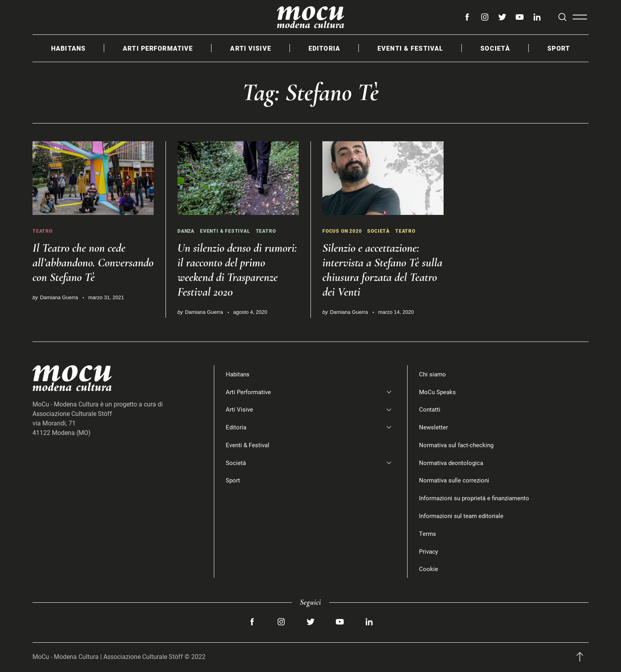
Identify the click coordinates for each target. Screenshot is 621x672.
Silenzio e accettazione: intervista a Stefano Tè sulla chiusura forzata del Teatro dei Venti (380, 269)
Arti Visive (250, 48)
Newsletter (434, 427)
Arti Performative (158, 48)
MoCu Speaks (438, 392)
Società (495, 48)
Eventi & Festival (410, 48)
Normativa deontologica (453, 462)
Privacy (429, 551)
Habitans (68, 48)
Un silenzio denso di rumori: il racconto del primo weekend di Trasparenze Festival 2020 (236, 269)
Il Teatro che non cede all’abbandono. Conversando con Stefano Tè (90, 269)
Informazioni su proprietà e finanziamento (478, 498)
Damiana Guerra (59, 312)
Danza (187, 231)
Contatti (430, 409)
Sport (559, 48)
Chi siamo (433, 374)
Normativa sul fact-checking (458, 445)
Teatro (43, 231)
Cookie (429, 569)
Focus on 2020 (344, 231)
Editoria (324, 48)
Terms (428, 533)
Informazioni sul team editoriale (463, 515)
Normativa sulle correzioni (455, 480)
